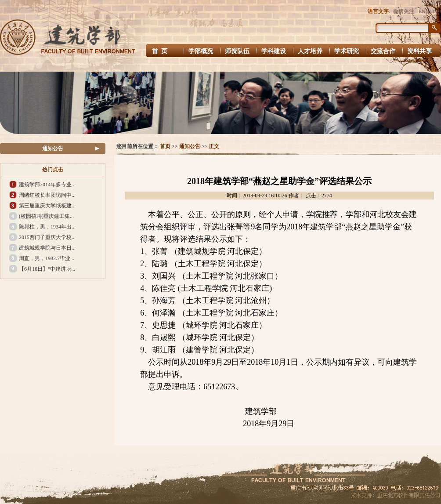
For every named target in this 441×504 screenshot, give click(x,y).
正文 (214, 146)
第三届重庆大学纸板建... (47, 206)
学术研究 (347, 51)
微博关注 (404, 11)
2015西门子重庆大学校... (47, 237)
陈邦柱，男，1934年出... (47, 227)
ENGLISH (430, 11)
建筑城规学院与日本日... (47, 248)
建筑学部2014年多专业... (47, 185)
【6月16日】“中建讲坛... (47, 269)
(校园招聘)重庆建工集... (46, 216)
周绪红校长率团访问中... (47, 195)
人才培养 (310, 51)
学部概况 (201, 51)
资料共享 (419, 51)
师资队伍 (237, 51)
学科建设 (274, 51)
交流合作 (383, 51)
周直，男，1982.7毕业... (47, 258)
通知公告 (53, 149)
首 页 (161, 51)
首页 (165, 146)
